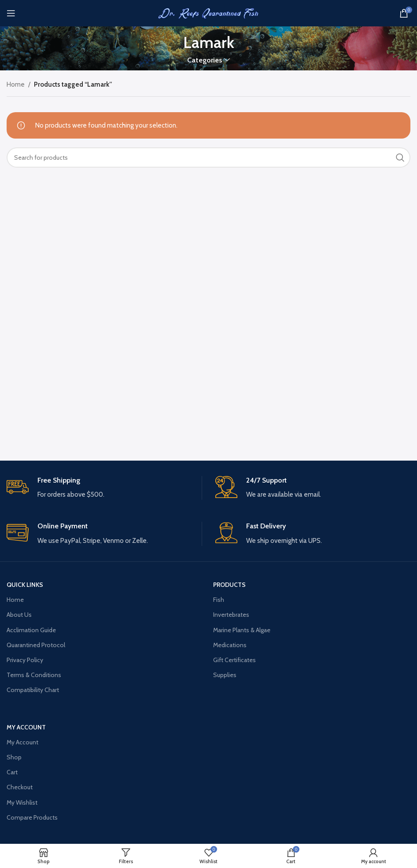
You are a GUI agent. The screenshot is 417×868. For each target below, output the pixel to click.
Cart (12, 772)
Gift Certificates (234, 660)
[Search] (208, 157)
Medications (230, 645)
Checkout (20, 787)
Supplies (225, 675)
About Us (19, 615)
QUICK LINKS (25, 585)
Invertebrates (231, 615)
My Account (22, 742)
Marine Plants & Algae (242, 630)
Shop (14, 757)
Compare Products (32, 817)
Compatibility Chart (33, 690)
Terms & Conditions (34, 675)
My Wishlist (22, 802)
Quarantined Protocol (36, 645)
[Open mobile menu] (11, 13)
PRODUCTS (229, 585)
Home (16, 84)
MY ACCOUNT (26, 727)
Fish (219, 600)
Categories (205, 60)
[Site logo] (209, 13)
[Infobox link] (104, 488)
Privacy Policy (25, 660)
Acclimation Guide (31, 630)
